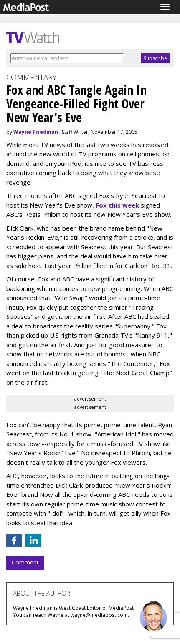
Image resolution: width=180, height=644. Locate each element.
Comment (25, 562)
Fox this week (117, 205)
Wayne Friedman (36, 132)
